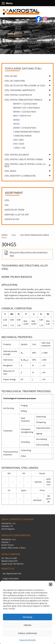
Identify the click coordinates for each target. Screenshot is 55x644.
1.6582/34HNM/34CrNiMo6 (26, 132)
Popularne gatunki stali (23, 68)
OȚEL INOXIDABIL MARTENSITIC (20, 90)
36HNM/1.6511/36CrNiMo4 (26, 108)
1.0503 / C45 (19, 148)
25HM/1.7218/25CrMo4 (24, 128)
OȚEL (7, 200)
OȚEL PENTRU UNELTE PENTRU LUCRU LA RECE (25, 165)
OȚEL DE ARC (11, 76)
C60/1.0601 (18, 140)
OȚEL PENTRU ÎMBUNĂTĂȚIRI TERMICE (23, 100)
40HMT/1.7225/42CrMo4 (25, 104)
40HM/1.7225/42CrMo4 (24, 112)
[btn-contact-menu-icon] (3, 3)
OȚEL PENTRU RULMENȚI (17, 155)
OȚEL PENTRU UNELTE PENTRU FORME (23, 159)
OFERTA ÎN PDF (12, 219)
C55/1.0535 (18, 144)
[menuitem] (28, 76)
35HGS (16, 120)
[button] (51, 584)
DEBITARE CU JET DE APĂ (16, 215)
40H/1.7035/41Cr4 (22, 116)
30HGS (16, 124)
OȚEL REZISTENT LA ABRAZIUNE (20, 176)
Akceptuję (28, 617)
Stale (14, 235)
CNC (7, 205)
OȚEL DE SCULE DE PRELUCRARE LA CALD (25, 85)
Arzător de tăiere (14, 210)
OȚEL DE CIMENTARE (15, 81)
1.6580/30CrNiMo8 (22, 136)
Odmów (28, 625)
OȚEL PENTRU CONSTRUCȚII (18, 95)
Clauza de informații (28, 640)
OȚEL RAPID (10, 171)
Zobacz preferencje (27, 633)
